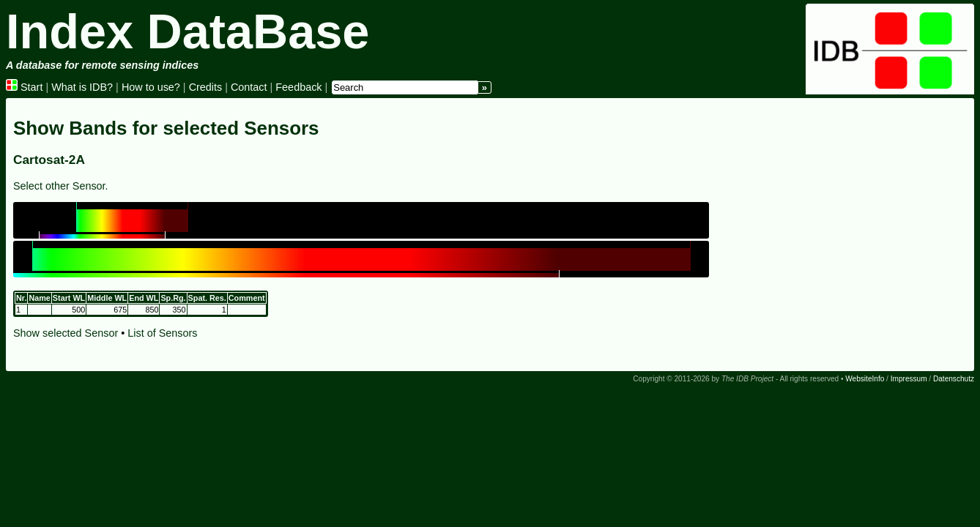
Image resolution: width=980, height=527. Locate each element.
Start (24, 87)
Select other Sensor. (61, 186)
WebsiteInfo (865, 379)
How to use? (151, 87)
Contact (249, 87)
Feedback (298, 87)
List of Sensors (162, 333)
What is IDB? (82, 87)
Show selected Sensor (66, 333)
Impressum (909, 379)
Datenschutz (954, 379)
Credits (206, 87)
